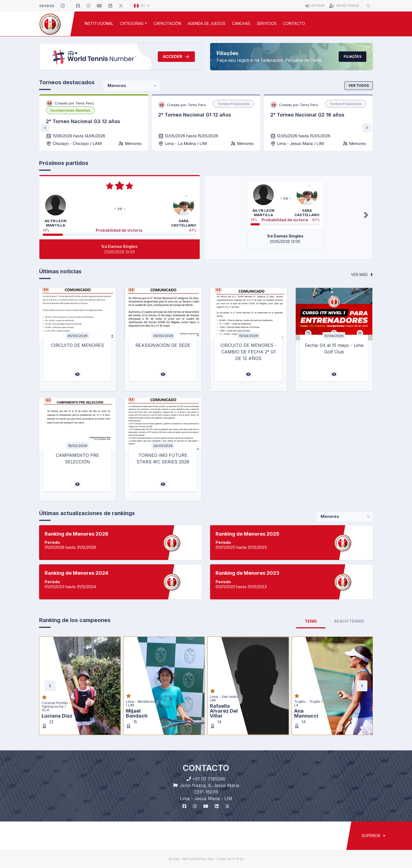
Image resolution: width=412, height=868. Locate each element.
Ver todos (359, 85)
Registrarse (344, 6)
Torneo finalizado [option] (233, 104)
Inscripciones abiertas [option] (70, 110)
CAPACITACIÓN (167, 23)
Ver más (362, 275)
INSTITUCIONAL (99, 23)
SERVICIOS (267, 23)
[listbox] (70, 110)
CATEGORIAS (132, 23)
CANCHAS (241, 23)
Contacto (294, 23)
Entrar (315, 6)
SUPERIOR (374, 836)
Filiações (352, 56)
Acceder (176, 57)
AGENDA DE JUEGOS (207, 23)
